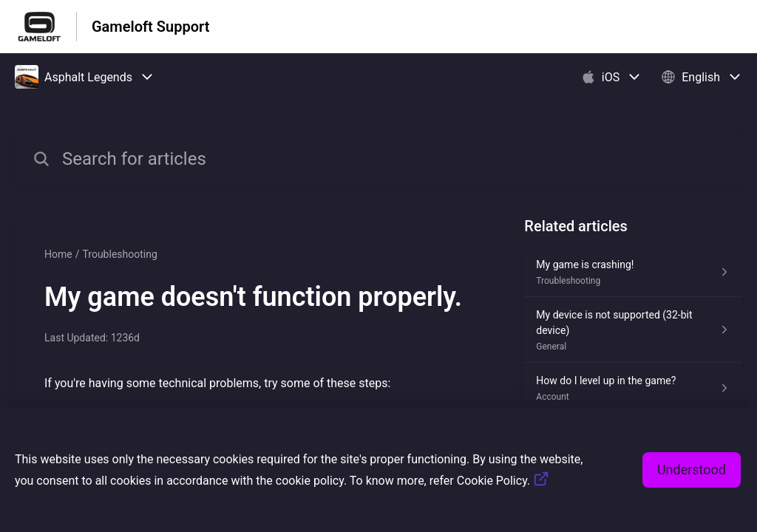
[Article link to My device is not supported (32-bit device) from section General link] (633, 330)
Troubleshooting (119, 254)
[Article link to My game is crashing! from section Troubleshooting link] (633, 272)
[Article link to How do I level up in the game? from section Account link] (633, 388)
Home (58, 254)
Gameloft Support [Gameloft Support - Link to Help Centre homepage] (150, 27)
